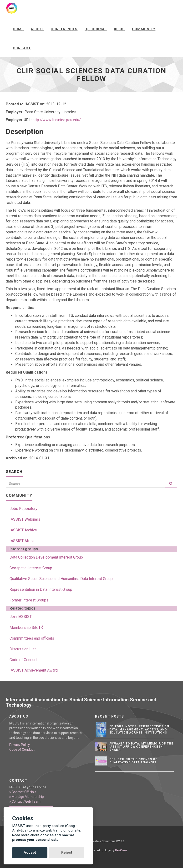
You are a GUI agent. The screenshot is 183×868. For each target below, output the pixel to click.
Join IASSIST (21, 617)
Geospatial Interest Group (31, 568)
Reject (67, 853)
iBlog (119, 29)
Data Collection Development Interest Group (46, 557)
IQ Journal (96, 29)
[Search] (86, 484)
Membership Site (26, 628)
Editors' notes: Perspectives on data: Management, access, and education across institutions (139, 729)
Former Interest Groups (29, 600)
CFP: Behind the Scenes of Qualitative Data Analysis (133, 761)
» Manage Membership (27, 797)
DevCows (121, 850)
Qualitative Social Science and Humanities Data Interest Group (61, 579)
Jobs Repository (23, 509)
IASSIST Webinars (25, 519)
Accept (30, 853)
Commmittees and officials (32, 638)
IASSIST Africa (22, 541)
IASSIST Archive (23, 530)
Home (18, 29)
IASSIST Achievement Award (34, 670)
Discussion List (23, 649)
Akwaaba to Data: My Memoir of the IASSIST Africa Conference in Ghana (142, 747)
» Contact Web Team (25, 801)
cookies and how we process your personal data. (43, 837)
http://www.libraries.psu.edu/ (57, 120)
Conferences (64, 29)
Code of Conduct (23, 660)
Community (144, 29)
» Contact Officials (23, 792)
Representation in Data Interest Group (41, 589)
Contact (22, 48)
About (37, 29)
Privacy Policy (20, 745)
